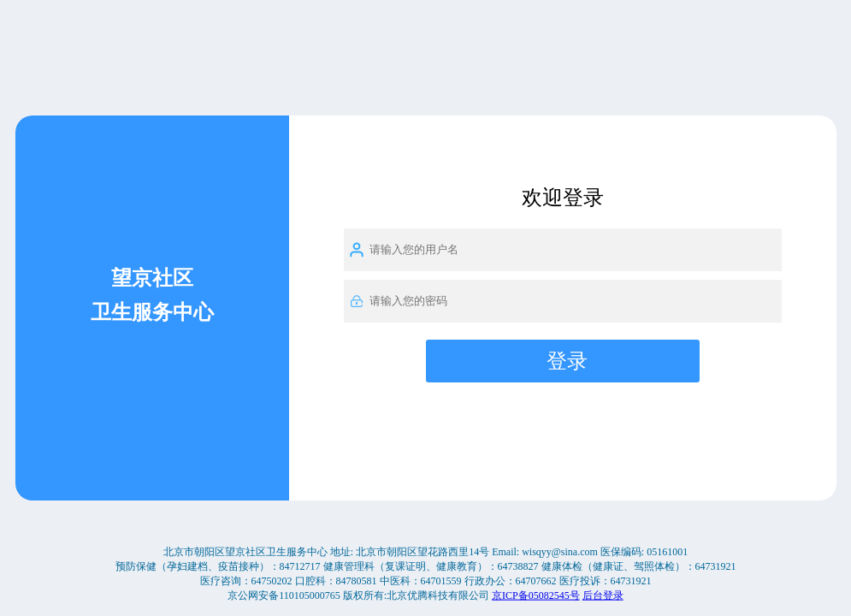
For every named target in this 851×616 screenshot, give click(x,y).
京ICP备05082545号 (536, 595)
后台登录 (603, 595)
